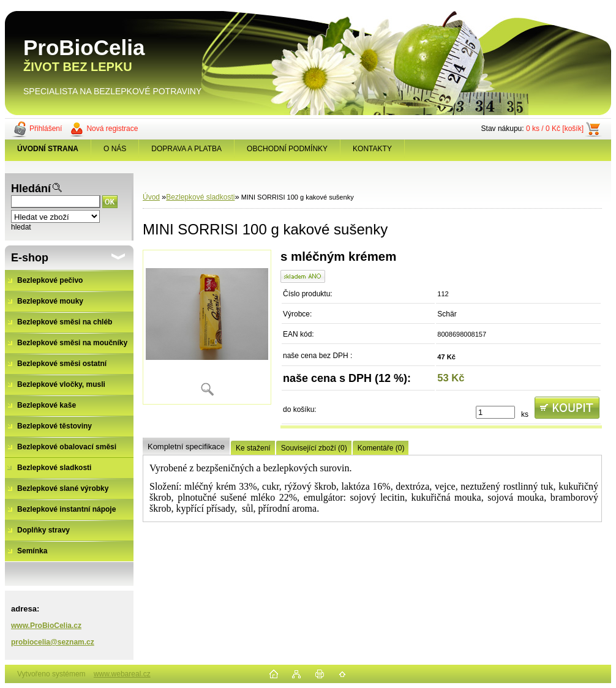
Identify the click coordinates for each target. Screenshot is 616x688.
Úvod (151, 197)
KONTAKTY (372, 149)
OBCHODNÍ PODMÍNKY (287, 149)
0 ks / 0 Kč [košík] (555, 129)
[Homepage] (48, 149)
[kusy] (495, 412)
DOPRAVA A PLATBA (186, 149)
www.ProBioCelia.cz (46, 626)
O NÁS (115, 149)
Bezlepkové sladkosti (200, 197)
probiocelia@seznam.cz (53, 642)
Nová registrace (112, 129)
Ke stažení (253, 448)
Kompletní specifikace (186, 447)
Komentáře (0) (381, 448)
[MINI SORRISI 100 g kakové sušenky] (207, 327)
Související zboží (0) (314, 448)
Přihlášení (46, 129)
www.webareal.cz (122, 674)
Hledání (31, 189)
